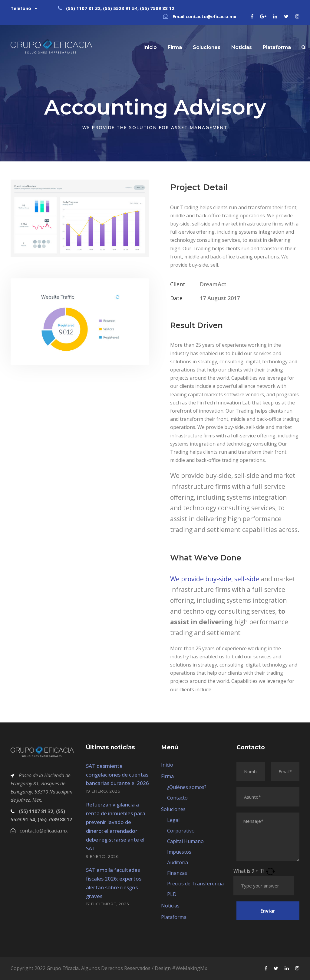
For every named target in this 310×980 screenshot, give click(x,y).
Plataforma (277, 47)
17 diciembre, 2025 (107, 904)
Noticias (242, 47)
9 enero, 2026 (102, 856)
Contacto (177, 798)
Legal (173, 820)
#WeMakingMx (190, 968)
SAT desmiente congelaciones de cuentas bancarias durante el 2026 (117, 775)
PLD (172, 894)
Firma (175, 47)
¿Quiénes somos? (187, 787)
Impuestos (179, 852)
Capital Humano (185, 841)
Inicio (150, 47)
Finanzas (177, 873)
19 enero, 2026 (103, 791)
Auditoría (178, 862)
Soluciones (207, 47)
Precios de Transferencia (195, 884)
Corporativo (181, 831)
